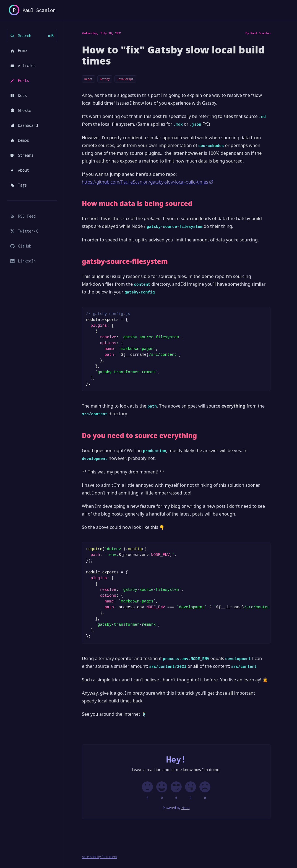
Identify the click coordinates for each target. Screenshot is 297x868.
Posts (20, 80)
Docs (19, 95)
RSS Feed (23, 216)
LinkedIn (23, 261)
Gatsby (105, 79)
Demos (20, 140)
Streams (22, 155)
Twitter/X (24, 231)
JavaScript (125, 79)
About (20, 170)
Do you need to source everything (139, 436)
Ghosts (21, 110)
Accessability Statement (100, 857)
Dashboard (24, 125)
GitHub (21, 246)
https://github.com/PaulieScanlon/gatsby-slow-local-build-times (148, 182)
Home (19, 51)
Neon (186, 808)
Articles (23, 65)
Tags (19, 185)
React (88, 79)
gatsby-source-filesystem (125, 261)
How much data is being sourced (137, 204)
